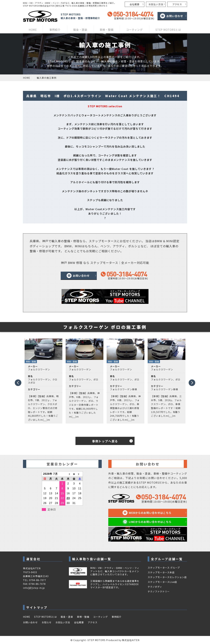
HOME (33, 30)
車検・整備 (107, 30)
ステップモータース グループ (164, 568)
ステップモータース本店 (161, 572)
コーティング (134, 30)
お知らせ (47, 622)
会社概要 (135, 4)
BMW (158, 241)
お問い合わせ (175, 16)
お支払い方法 (156, 4)
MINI (170, 241)
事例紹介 (55, 30)
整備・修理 (72, 241)
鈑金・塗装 (80, 30)
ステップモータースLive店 (162, 582)
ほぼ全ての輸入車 (163, 246)
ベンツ (105, 246)
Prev (18, 382)
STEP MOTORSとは (168, 30)
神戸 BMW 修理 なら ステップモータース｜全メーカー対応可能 (105, 263)
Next (192, 384)
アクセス (177, 4)
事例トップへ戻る (105, 441)
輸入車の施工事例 (47, 78)
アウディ (119, 246)
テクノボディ (155, 587)
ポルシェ (134, 246)
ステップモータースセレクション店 (167, 577)
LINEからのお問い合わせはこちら (150, 522)
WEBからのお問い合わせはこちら (150, 513)
